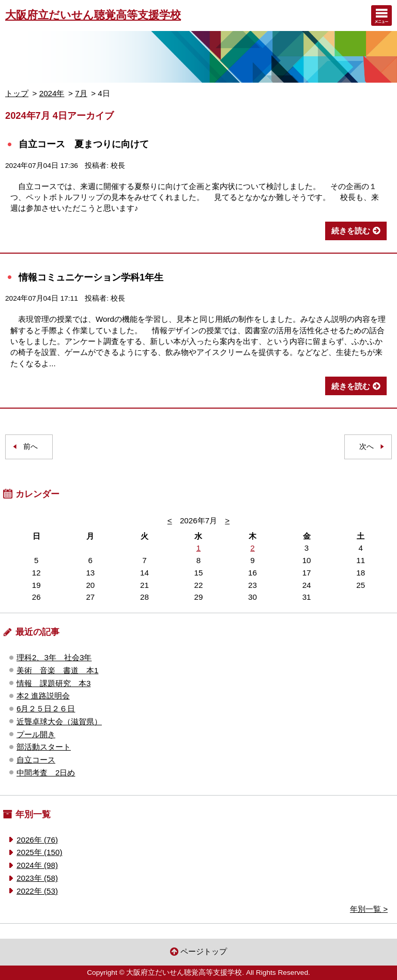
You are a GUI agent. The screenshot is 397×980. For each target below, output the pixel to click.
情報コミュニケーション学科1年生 (91, 277)
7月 (81, 93)
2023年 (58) (37, 878)
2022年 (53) (37, 891)
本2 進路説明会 (43, 696)
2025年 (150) (39, 852)
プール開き (36, 734)
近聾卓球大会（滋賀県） (59, 721)
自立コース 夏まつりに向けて (84, 144)
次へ (367, 447)
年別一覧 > (369, 909)
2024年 (52, 93)
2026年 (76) (37, 840)
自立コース (36, 760)
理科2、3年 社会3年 (54, 657)
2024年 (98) (37, 865)
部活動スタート (44, 747)
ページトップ (204, 951)
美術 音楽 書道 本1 (57, 670)
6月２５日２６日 (46, 709)
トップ (17, 93)
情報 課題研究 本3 (54, 683)
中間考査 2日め (46, 773)
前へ (30, 447)
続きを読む (351, 231)
